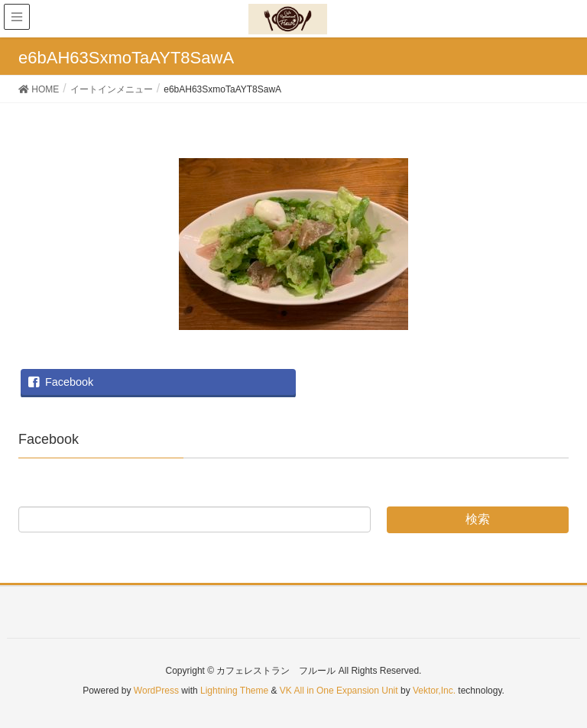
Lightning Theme (234, 691)
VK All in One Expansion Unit (339, 691)
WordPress (156, 691)
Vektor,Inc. (434, 691)
